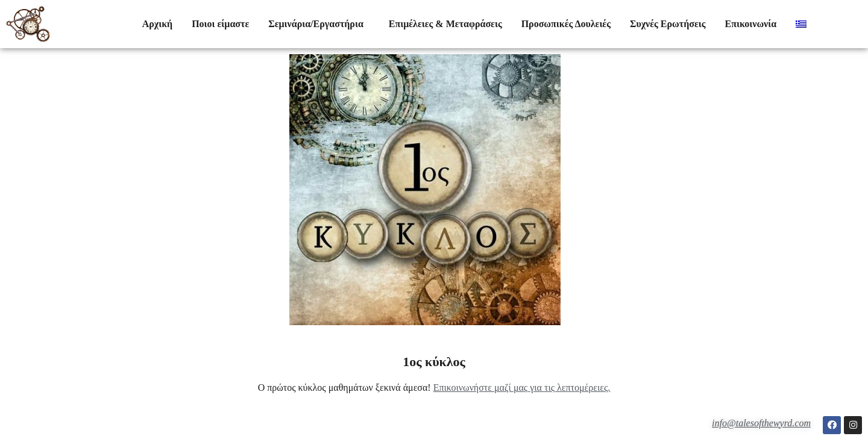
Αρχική (157, 24)
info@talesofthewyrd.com (761, 423)
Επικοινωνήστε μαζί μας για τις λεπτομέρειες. (522, 387)
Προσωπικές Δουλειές (566, 24)
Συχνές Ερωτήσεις (668, 24)
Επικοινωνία (750, 24)
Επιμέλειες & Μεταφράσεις (445, 24)
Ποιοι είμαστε (220, 24)
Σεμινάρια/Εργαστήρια (319, 24)
